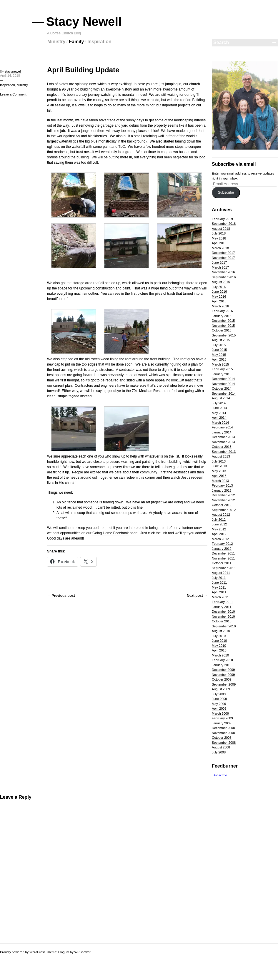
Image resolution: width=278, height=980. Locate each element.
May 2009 (219, 704)
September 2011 (224, 568)
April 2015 (219, 359)
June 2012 (219, 524)
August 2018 (221, 229)
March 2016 (220, 306)
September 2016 (224, 277)
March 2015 (220, 364)
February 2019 (222, 219)
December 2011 (223, 553)
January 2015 (222, 374)
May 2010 (219, 646)
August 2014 (221, 398)
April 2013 (219, 476)
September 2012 (224, 510)
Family (76, 42)
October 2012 (222, 505)
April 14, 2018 (10, 76)
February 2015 (222, 369)
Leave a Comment (13, 94)
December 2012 (223, 495)
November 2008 (223, 733)
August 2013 (221, 456)
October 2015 (222, 330)
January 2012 (222, 549)
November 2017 (223, 258)
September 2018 (224, 224)
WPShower (82, 952)
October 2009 (222, 679)
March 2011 (220, 597)
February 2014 (222, 427)
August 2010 (221, 631)
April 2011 (219, 592)
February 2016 (222, 311)
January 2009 (222, 723)
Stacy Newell (84, 22)
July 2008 (219, 752)
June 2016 (219, 292)
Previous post (61, 596)
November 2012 (223, 500)
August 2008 (221, 747)
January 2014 (222, 432)
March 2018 (220, 248)
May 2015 (219, 355)
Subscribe (226, 192)
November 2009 (223, 675)
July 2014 (219, 403)
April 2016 (219, 301)
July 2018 (219, 233)
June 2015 (219, 350)
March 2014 (220, 423)
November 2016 (223, 272)
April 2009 (219, 708)
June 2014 (219, 408)
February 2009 (222, 718)
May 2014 (219, 413)
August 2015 (221, 340)
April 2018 (219, 243)
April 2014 (219, 418)
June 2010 (219, 641)
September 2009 (224, 684)
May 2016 (219, 296)
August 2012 (221, 515)
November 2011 (223, 558)
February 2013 (222, 485)
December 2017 (223, 253)
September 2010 (224, 626)
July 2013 (219, 461)
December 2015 (223, 321)
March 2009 (220, 713)
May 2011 (219, 587)
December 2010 (223, 612)
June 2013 (219, 466)
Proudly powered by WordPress (23, 952)
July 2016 (219, 287)
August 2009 (221, 689)
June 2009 (219, 699)
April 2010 (219, 650)
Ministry (56, 42)
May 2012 (219, 529)
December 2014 (223, 379)
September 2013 (224, 452)
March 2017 (220, 267)
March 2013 (220, 481)
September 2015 (224, 335)
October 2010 (222, 621)
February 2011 (222, 602)
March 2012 (220, 539)
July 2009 (219, 694)
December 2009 (223, 670)
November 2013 (223, 442)
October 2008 (222, 738)
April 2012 (219, 534)
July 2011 (219, 578)
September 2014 (224, 393)
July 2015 (219, 345)
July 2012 (219, 520)
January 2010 (222, 665)
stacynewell (13, 71)
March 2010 (220, 655)
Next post (197, 596)
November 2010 (223, 617)
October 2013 (222, 447)
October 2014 (222, 388)
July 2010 (219, 636)
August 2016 (221, 282)
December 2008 (223, 728)
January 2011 (222, 607)
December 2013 (223, 437)
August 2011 (221, 573)
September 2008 (224, 743)
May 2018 (219, 238)
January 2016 (222, 316)
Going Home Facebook (110, 533)
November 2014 (223, 384)
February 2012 (222, 544)
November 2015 (223, 326)
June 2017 (219, 262)
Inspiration (99, 42)
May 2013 (219, 471)
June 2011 (219, 582)
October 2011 (222, 563)
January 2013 (222, 490)
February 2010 (222, 660)
